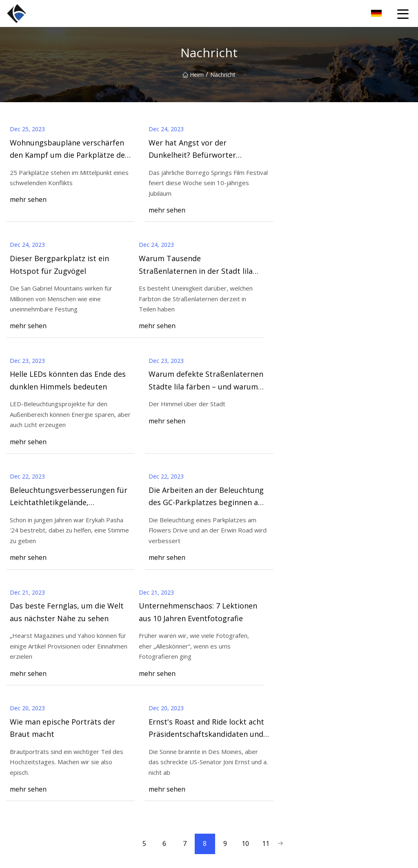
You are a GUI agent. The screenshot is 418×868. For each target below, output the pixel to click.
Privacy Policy (126, 827)
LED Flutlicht (226, 762)
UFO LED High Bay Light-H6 (246, 801)
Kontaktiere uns (375, 666)
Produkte (120, 762)
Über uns (120, 749)
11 (266, 612)
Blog (114, 788)
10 (246, 612)
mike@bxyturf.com (282, 857)
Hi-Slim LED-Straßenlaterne (245, 814)
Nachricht (120, 775)
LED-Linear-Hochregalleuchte (248, 736)
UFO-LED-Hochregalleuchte (246, 749)
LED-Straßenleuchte (236, 788)
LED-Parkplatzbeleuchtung (244, 827)
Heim (193, 75)
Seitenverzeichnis (130, 814)
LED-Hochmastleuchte (239, 775)
